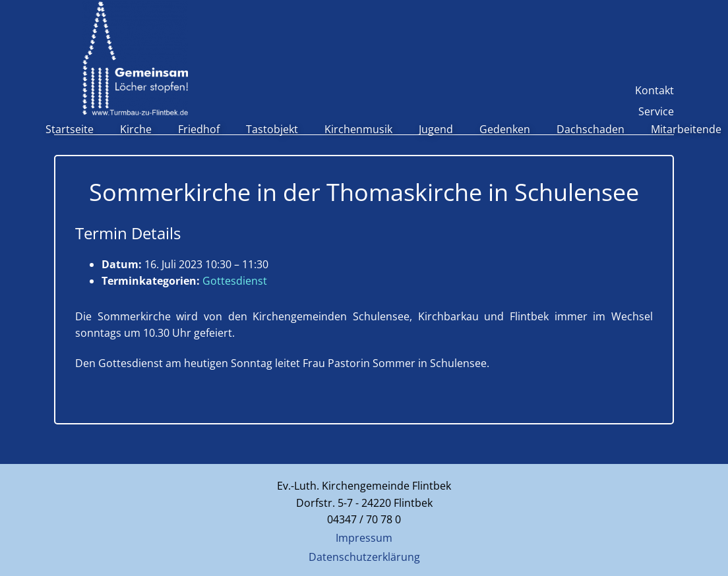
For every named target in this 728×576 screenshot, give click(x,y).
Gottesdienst (235, 281)
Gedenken (505, 129)
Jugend (436, 129)
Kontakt (654, 90)
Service (656, 111)
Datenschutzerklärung (364, 557)
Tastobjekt (272, 129)
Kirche (136, 129)
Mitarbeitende (686, 129)
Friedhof (199, 129)
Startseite (70, 129)
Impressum (364, 538)
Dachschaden (591, 129)
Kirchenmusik (358, 129)
